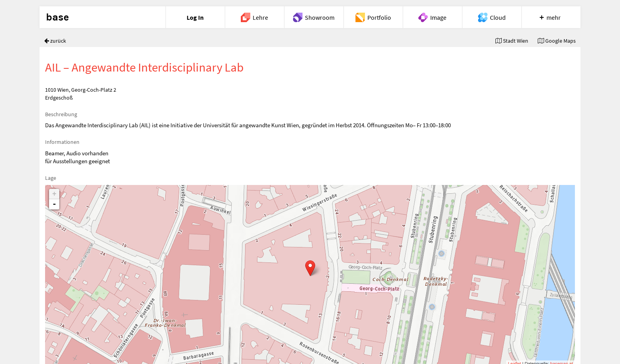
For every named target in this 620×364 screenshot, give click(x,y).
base (57, 17)
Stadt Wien (512, 41)
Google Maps (557, 41)
